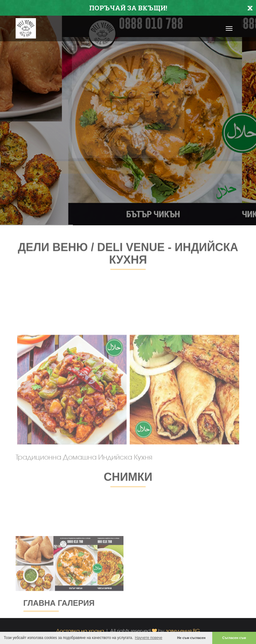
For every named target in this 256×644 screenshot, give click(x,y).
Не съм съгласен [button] (191, 638)
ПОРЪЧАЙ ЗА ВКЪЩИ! (128, 8)
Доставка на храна (80, 631)
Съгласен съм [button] (234, 638)
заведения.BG (183, 631)
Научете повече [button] (149, 638)
